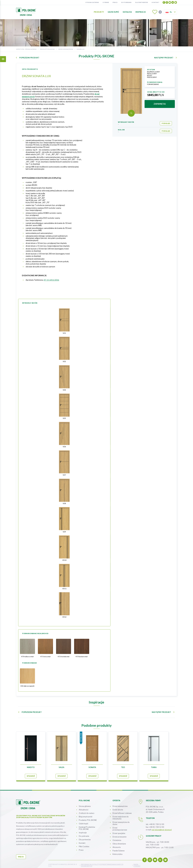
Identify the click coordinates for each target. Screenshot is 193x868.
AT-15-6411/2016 (51, 280)
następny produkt (164, 58)
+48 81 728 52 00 (157, 822)
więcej (21, 855)
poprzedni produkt (29, 58)
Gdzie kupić (113, 12)
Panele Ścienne (118, 848)
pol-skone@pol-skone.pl (162, 828)
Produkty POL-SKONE (47, 49)
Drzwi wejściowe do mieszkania (121, 815)
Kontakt (155, 2)
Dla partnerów (142, 2)
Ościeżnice (117, 838)
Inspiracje (141, 12)
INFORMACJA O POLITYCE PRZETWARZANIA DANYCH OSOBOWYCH (102, 863)
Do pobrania (126, 2)
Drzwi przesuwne (119, 835)
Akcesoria (117, 845)
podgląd (166, 123)
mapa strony (137, 863)
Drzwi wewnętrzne (66, 49)
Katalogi (127, 12)
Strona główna (92, 2)
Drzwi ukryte (118, 807)
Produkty (99, 12)
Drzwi (120, 827)
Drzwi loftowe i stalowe (122, 811)
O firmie (106, 2)
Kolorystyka (117, 852)
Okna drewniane (119, 841)
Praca (115, 2)
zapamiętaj (160, 104)
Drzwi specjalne (119, 831)
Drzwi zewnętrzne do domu (121, 821)
